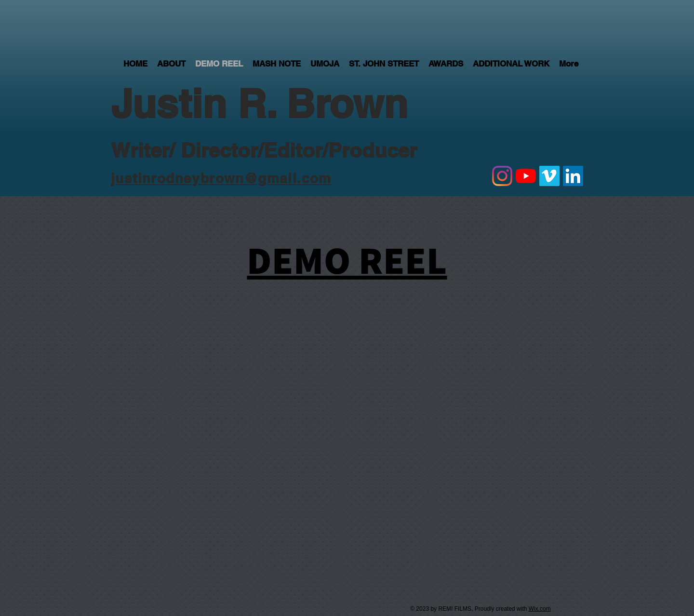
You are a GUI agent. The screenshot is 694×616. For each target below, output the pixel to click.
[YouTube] (526, 176)
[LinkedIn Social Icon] (573, 176)
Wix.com (540, 609)
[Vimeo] (549, 176)
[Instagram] (502, 176)
